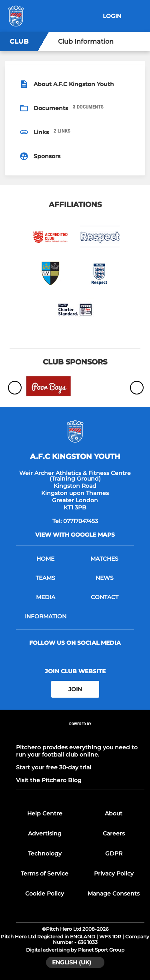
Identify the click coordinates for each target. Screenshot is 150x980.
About (114, 813)
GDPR (114, 853)
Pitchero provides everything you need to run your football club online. (77, 751)
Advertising (45, 833)
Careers (114, 833)
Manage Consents (114, 893)
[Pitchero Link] (80, 735)
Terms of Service (45, 873)
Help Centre (45, 813)
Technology (45, 853)
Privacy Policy (114, 873)
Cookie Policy (45, 893)
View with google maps (75, 535)
